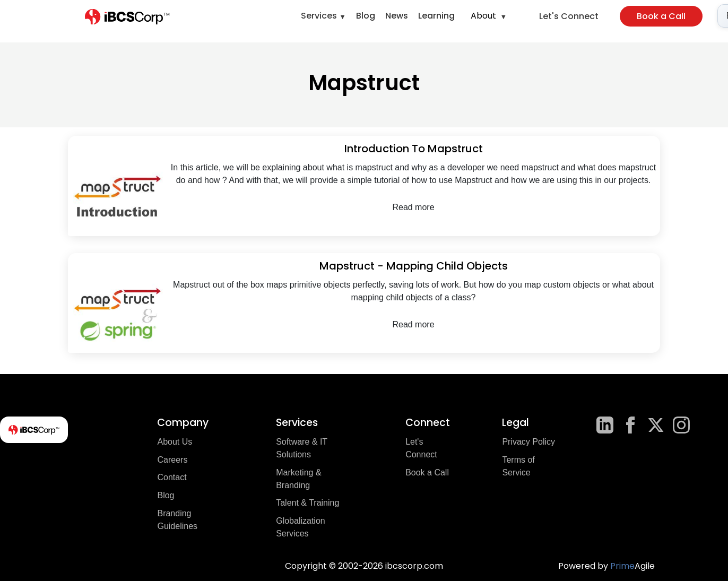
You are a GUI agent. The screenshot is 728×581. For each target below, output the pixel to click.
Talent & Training (307, 503)
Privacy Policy (528, 442)
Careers (172, 460)
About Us (175, 442)
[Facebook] (630, 425)
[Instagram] (681, 425)
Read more (413, 207)
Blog (366, 16)
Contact (172, 477)
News (397, 16)
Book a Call (661, 16)
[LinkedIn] (605, 425)
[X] (656, 425)
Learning (436, 16)
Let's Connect (569, 16)
